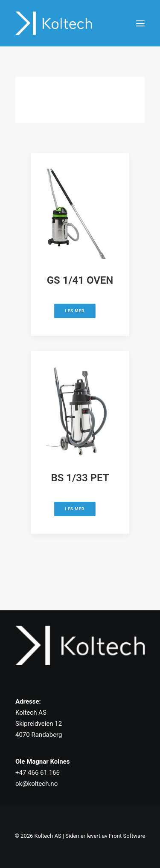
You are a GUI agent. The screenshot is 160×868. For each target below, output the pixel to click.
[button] (140, 23)
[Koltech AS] (54, 23)
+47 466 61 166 (38, 773)
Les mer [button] (75, 311)
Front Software (127, 836)
